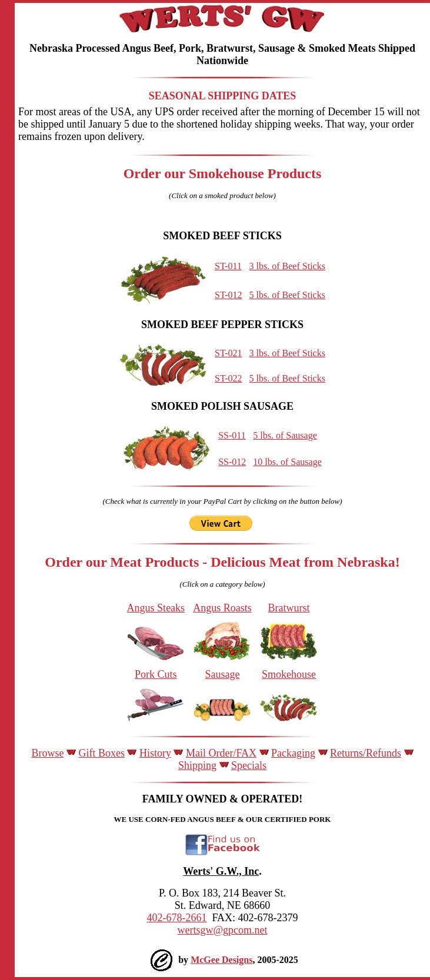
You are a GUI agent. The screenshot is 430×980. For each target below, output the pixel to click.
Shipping (197, 765)
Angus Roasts (222, 608)
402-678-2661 (176, 918)
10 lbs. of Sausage (287, 462)
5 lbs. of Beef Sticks (287, 295)
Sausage (222, 674)
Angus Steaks (156, 608)
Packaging (293, 753)
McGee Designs (221, 960)
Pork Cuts (156, 674)
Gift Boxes (101, 753)
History (155, 753)
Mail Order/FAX (221, 753)
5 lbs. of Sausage (285, 435)
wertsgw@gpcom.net (222, 930)
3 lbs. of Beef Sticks (287, 266)
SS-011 (232, 435)
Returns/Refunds (366, 753)
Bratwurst (289, 608)
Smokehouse (289, 674)
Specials (249, 765)
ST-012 (229, 295)
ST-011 (228, 266)
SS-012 (232, 462)
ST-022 (229, 378)
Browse (47, 753)
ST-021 (229, 353)
